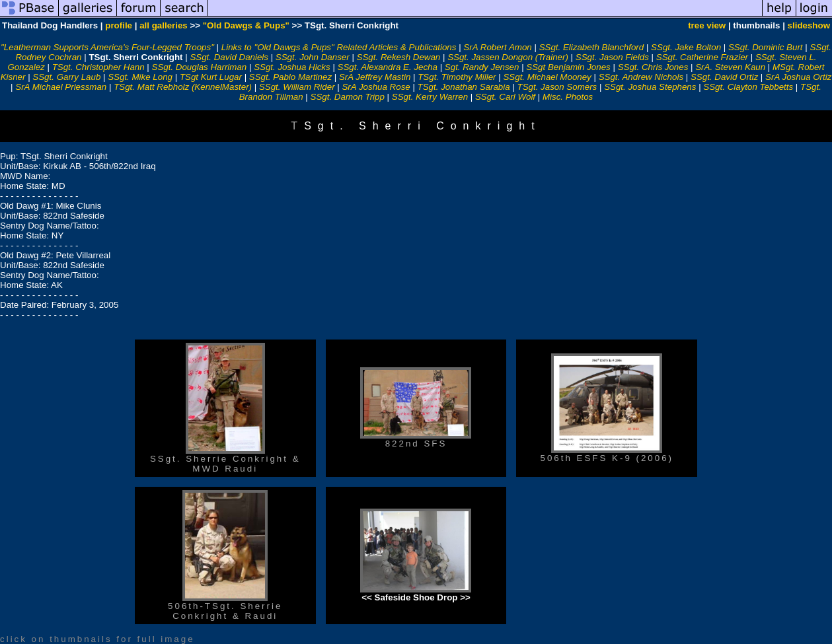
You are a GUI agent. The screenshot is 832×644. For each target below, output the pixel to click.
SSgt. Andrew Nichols (641, 77)
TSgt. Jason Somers (557, 87)
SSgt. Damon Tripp (348, 97)
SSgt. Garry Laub (66, 77)
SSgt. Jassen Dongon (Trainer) (508, 57)
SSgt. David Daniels (229, 57)
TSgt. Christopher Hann (98, 67)
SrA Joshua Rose (376, 87)
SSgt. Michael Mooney (547, 77)
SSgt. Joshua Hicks (292, 67)
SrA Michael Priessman (61, 87)
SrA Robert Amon (497, 47)
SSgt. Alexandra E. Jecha (388, 67)
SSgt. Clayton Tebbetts (748, 87)
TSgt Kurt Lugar (211, 77)
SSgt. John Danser (313, 57)
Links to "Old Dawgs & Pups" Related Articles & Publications (339, 47)
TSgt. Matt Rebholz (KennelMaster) (183, 87)
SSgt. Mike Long (140, 77)
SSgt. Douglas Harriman (200, 67)
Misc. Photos (568, 97)
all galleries (164, 25)
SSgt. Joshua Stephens (650, 87)
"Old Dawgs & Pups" (246, 25)
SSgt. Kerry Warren (430, 97)
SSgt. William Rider (297, 87)
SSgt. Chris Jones (653, 67)
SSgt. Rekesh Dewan (399, 57)
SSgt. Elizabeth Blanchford (592, 47)
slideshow (809, 25)
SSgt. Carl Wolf (505, 97)
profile (119, 25)
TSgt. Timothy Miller (457, 77)
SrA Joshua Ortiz (798, 77)
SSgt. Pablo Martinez (290, 77)
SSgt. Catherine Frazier (702, 57)
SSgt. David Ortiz (724, 77)
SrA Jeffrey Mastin (375, 77)
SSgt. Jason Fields (612, 57)
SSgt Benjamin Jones (568, 67)
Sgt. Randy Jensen (482, 67)
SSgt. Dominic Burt (766, 47)
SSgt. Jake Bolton (686, 47)
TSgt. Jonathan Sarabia (464, 87)
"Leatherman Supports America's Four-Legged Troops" (107, 47)
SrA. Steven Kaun (730, 67)
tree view (707, 25)
